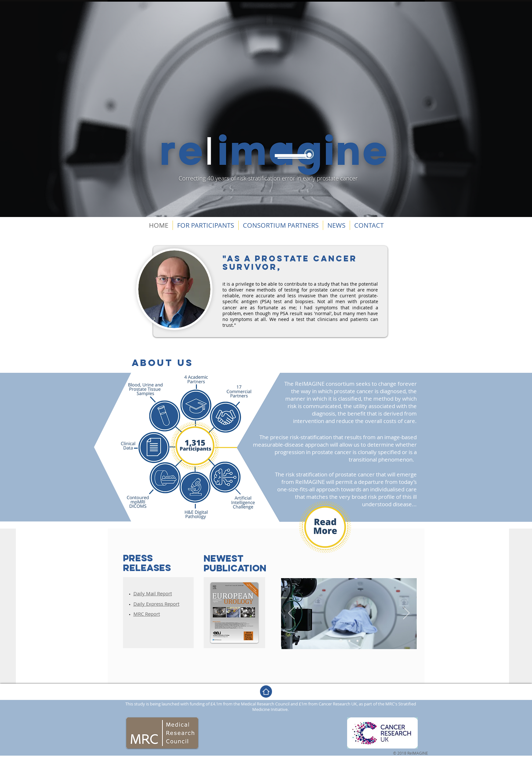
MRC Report (147, 614)
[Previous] (291, 613)
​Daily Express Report (156, 604)
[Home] (266, 692)
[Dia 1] (341, 641)
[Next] (406, 613)
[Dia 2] (349, 641)
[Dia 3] (357, 641)
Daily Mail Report (153, 593)
